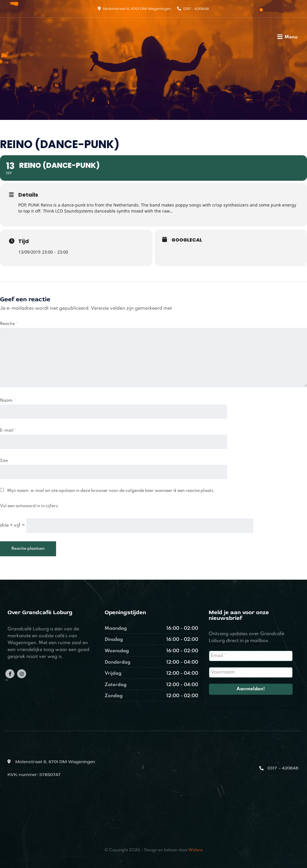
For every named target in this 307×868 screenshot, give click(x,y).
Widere (195, 850)
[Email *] (251, 656)
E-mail (8, 430)
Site (4, 461)
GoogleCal (187, 240)
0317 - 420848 (196, 9)
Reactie (9, 324)
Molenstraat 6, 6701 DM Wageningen (137, 9)
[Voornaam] (251, 672)
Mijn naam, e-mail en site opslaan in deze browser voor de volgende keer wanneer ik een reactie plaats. (111, 491)
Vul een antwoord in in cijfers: (30, 506)
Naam (8, 400)
